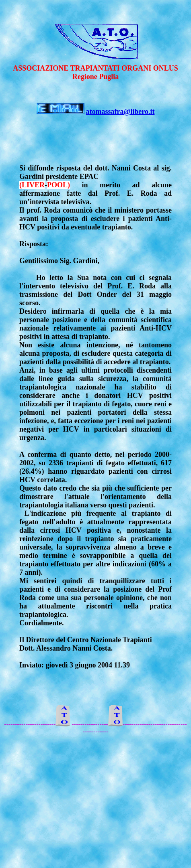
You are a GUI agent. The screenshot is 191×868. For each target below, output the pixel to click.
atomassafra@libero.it (120, 112)
